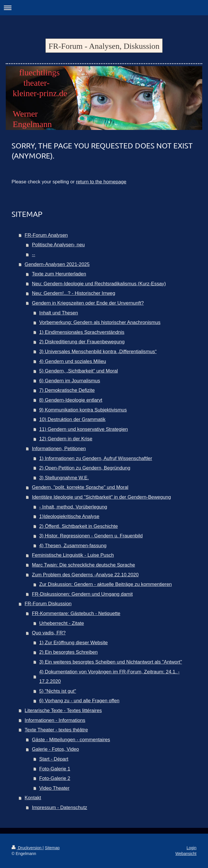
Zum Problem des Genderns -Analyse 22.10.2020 (85, 575)
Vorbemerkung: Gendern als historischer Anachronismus (100, 322)
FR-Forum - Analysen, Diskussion (104, 46)
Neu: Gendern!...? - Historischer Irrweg (74, 293)
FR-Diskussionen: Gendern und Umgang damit (82, 594)
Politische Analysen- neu (58, 245)
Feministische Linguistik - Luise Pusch (73, 555)
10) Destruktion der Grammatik (72, 419)
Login (192, 848)
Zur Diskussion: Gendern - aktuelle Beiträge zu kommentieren (106, 584)
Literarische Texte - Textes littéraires (63, 710)
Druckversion (27, 848)
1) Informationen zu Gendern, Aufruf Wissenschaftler (96, 458)
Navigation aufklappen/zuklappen (104, 8)
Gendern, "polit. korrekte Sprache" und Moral (80, 487)
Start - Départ (54, 759)
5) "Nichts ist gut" (58, 691)
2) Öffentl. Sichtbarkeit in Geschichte (79, 526)
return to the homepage (101, 182)
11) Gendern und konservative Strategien (84, 429)
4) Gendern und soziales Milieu (73, 361)
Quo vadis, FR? (49, 633)
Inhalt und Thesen (59, 313)
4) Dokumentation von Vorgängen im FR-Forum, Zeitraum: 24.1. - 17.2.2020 (109, 677)
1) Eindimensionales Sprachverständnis (82, 332)
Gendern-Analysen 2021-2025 (57, 264)
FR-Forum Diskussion (48, 604)
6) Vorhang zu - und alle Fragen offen (79, 701)
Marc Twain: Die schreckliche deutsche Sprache (84, 565)
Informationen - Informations (55, 720)
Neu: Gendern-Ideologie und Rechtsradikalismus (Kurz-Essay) (99, 284)
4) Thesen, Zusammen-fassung (73, 546)
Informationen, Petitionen (59, 449)
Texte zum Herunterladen (59, 274)
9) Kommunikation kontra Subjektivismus (83, 410)
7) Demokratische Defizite (67, 390)
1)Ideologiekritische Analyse (69, 516)
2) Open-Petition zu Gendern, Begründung (85, 468)
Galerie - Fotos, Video (56, 749)
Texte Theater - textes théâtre (56, 730)
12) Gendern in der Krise (66, 439)
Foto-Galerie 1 (55, 769)
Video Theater (54, 788)
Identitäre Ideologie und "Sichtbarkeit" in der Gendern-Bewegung (102, 497)
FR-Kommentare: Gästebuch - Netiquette (76, 613)
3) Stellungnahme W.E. (64, 478)
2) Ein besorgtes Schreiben (68, 652)
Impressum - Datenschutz (60, 808)
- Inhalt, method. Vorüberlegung (73, 507)
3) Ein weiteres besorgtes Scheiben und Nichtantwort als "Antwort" (111, 662)
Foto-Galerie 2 (55, 778)
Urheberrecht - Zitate (62, 623)
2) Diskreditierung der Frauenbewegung (82, 342)
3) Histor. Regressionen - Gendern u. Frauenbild (91, 536)
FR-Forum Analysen (46, 235)
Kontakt (33, 798)
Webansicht (186, 854)
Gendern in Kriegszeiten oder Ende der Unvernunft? (88, 303)
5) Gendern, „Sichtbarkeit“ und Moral (79, 371)
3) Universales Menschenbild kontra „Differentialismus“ (98, 352)
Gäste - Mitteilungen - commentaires (71, 740)
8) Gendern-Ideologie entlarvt (71, 400)
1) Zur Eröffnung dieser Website (74, 643)
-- (34, 255)
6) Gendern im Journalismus (70, 381)
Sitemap (52, 848)
